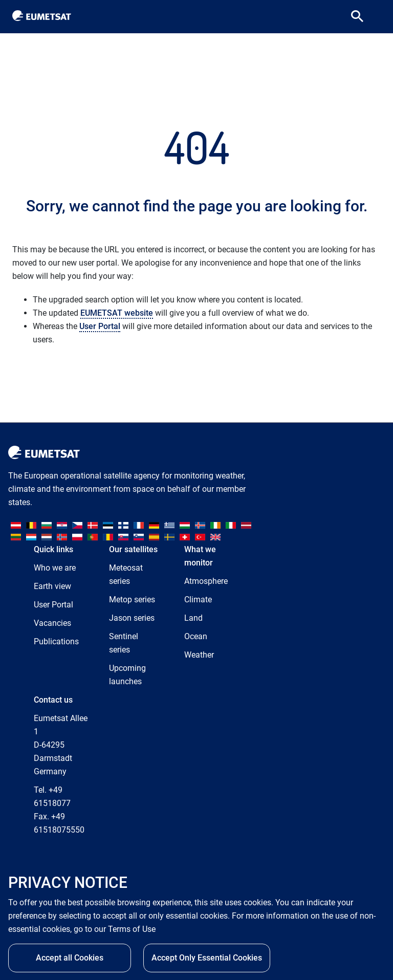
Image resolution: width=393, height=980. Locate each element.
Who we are (55, 568)
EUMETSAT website (117, 313)
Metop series (132, 600)
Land (193, 618)
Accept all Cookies (70, 961)
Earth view (52, 586)
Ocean (196, 636)
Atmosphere (206, 581)
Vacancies (52, 623)
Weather (199, 655)
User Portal (100, 326)
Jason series (132, 618)
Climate (198, 600)
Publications (56, 641)
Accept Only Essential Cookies (207, 961)
